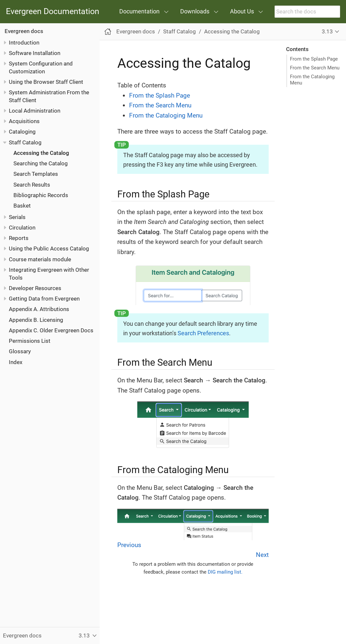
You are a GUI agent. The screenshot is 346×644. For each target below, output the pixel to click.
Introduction (24, 43)
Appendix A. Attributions (39, 309)
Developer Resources (35, 288)
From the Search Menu (315, 68)
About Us (242, 11)
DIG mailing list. (225, 572)
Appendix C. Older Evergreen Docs (51, 330)
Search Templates (36, 174)
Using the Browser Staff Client (46, 82)
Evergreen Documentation (53, 12)
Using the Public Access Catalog (49, 248)
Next (262, 555)
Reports (19, 238)
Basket (22, 206)
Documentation (139, 11)
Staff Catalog (25, 142)
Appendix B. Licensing (36, 320)
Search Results (32, 185)
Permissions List (30, 341)
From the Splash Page (314, 59)
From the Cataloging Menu (312, 80)
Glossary (20, 351)
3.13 (327, 31)
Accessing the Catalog (41, 153)
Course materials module (40, 259)
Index (16, 362)
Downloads (195, 11)
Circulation (22, 228)
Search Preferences (203, 333)
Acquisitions (24, 121)
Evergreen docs (24, 31)
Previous (129, 545)
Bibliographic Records (41, 195)
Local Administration (35, 111)
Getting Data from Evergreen (44, 299)
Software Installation (35, 53)
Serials (17, 217)
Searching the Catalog (41, 163)
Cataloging (22, 132)
